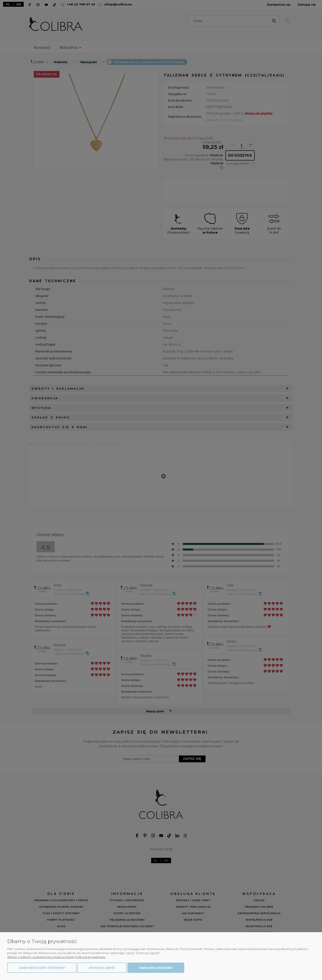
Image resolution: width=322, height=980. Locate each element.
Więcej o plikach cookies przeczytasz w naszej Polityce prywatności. (57, 957)
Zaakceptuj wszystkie (156, 968)
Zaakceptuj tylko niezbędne (42, 968)
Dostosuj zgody (102, 968)
